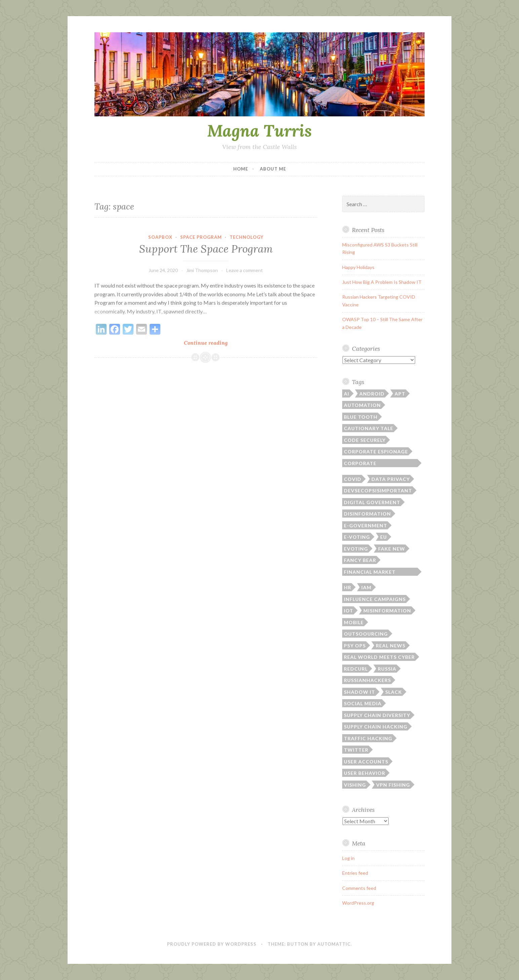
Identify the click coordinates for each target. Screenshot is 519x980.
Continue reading (216, 343)
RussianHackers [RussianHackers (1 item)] (367, 680)
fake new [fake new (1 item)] (392, 549)
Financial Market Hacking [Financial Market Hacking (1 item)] (370, 572)
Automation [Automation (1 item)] (362, 405)
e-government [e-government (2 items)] (366, 525)
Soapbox (160, 237)
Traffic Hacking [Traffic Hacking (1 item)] (368, 738)
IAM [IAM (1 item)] (366, 587)
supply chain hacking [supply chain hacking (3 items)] (376, 727)
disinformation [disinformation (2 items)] (367, 514)
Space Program (201, 237)
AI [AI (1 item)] (347, 394)
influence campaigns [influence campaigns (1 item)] (375, 599)
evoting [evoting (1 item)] (356, 549)
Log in (348, 858)
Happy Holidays (358, 267)
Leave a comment (245, 270)
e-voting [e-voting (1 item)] (357, 537)
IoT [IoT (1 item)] (349, 611)
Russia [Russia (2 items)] (387, 669)
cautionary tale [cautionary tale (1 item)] (369, 428)
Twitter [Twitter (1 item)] (356, 750)
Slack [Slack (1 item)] (394, 692)
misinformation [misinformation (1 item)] (387, 611)
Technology (247, 237)
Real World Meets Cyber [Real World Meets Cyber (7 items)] (379, 657)
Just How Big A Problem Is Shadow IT (382, 282)
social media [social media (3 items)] (363, 703)
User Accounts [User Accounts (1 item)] (366, 762)
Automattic (334, 944)
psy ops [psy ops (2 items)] (355, 646)
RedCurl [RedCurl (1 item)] (356, 669)
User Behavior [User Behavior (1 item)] (365, 773)
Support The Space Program (206, 249)
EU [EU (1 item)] (384, 537)
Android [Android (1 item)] (372, 394)
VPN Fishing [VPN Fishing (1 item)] (393, 785)
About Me (273, 169)
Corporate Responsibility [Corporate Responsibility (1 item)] (365, 464)
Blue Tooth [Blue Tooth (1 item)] (361, 417)
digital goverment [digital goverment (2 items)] (372, 502)
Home (241, 169)
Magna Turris (259, 130)
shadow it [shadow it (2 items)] (360, 692)
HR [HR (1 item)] (348, 587)
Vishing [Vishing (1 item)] (355, 785)
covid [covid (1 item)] (353, 479)
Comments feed (359, 888)
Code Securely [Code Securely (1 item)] (365, 440)
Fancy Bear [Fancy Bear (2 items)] (360, 560)
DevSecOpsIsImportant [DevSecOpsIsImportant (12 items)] (378, 491)
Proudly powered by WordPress (212, 944)
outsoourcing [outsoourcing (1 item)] (366, 634)
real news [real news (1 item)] (391, 646)
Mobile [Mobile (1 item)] (354, 622)
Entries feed (355, 873)
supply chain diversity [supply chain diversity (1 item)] (377, 715)
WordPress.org (358, 903)
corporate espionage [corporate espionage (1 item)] (376, 451)
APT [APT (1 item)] (400, 394)
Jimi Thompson (202, 270)
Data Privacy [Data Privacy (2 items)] (391, 479)
